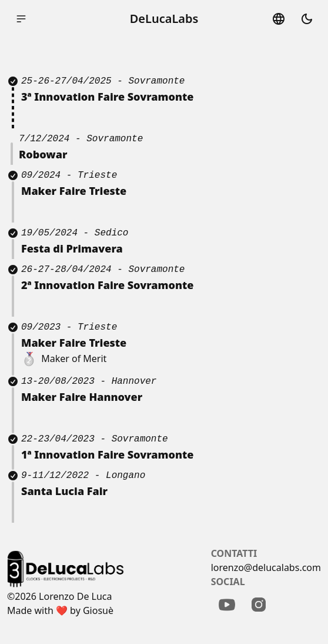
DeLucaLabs (164, 19)
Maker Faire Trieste (74, 343)
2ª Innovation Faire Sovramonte (107, 285)
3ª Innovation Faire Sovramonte (107, 97)
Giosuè (98, 610)
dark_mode (307, 19)
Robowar (43, 154)
